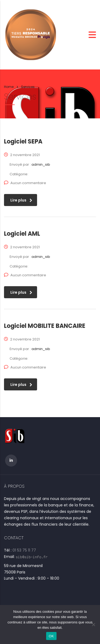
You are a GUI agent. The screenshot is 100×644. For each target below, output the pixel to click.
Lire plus (21, 200)
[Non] (93, 624)
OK (51, 636)
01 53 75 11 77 (24, 550)
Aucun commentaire (25, 183)
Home (9, 87)
